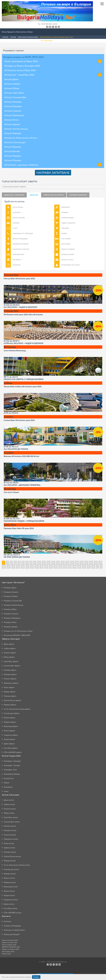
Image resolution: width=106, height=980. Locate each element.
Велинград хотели (11, 887)
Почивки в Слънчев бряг (13, 601)
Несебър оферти (10, 670)
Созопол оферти (10, 679)
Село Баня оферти (11, 748)
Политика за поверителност (14, 930)
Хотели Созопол (13, 111)
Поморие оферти (10, 674)
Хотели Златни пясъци (16, 129)
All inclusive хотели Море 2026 (20, 70)
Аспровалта (8, 787)
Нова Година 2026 (8, 951)
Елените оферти (10, 653)
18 (77, 563)
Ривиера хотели (10, 861)
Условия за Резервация (12, 926)
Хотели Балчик (12, 151)
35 (56, 567)
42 (89, 567)
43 (93, 567)
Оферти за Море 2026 (10, 942)
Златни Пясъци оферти (12, 700)
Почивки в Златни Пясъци (14, 605)
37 (65, 567)
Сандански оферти (11, 735)
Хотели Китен (12, 120)
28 (23, 567)
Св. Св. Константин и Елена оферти (17, 709)
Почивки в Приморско (12, 618)
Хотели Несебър (13, 102)
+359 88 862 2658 (48, 24)
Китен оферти (9, 687)
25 (9, 567)
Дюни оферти (9, 644)
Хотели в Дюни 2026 (9, 945)
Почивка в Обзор (10, 609)
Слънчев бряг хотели (12, 822)
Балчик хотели (9, 878)
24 (4, 567)
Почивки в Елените (11, 592)
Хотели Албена (12, 84)
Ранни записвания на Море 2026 (53, 61)
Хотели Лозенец (13, 160)
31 (37, 567)
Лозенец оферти (10, 696)
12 (49, 563)
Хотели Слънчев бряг (15, 97)
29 (27, 567)
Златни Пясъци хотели (12, 856)
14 (58, 563)
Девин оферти (9, 744)
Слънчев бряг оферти (12, 666)
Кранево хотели (10, 874)
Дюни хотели (9, 800)
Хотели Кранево (13, 147)
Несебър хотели (10, 826)
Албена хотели (9, 804)
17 (72, 563)
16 (67, 563)
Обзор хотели (9, 813)
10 (39, 563)
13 (53, 563)
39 (74, 567)
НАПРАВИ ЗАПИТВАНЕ (53, 173)
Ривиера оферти (10, 705)
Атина (6, 791)
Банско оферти (9, 731)
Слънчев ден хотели (11, 869)
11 (44, 563)
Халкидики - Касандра (12, 761)
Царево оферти (10, 692)
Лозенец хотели (10, 852)
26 (13, 567)
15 (63, 563)
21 (91, 563)
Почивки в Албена (11, 596)
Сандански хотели (11, 900)
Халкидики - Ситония (12, 765)
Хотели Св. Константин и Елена (21, 138)
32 (41, 567)
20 (86, 563)
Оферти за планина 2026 (10, 949)
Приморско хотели (11, 839)
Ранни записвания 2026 (10, 940)
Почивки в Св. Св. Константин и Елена (18, 631)
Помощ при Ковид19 (12, 934)
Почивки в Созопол (11, 614)
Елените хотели (10, 809)
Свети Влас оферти (11, 661)
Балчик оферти (10, 718)
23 (100, 563)
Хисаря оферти (9, 739)
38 (70, 567)
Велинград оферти (11, 726)
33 (46, 567)
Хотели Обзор (12, 88)
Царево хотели (9, 848)
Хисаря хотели (9, 895)
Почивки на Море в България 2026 (22, 66)
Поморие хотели (10, 830)
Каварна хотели (10, 882)
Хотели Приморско (14, 115)
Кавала (6, 783)
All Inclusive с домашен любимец (53, 165)
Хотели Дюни (11, 79)
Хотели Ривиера (13, 133)
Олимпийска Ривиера (12, 774)
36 (60, 567)
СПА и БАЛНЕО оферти (13, 752)
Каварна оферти (10, 722)
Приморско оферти (11, 683)
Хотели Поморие (13, 106)
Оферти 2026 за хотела (54, 195)
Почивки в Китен (10, 622)
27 (18, 567)
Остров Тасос (9, 778)
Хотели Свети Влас (14, 93)
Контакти (7, 921)
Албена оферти (10, 648)
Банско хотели (9, 891)
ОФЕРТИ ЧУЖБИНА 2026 (11, 947)
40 (79, 567)
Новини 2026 (6, 954)
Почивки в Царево (11, 627)
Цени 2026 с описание (14, 195)
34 (51, 567)
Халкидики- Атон (10, 770)
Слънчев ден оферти (12, 713)
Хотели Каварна (13, 156)
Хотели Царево (12, 124)
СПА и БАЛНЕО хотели (13, 913)
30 (32, 567)
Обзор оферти (9, 657)
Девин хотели (9, 904)
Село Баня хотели (11, 908)
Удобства (34, 195)
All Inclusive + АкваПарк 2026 (53, 75)
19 (81, 563)
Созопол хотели (10, 835)
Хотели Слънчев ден (15, 142)
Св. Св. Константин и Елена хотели (17, 865)
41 (84, 567)
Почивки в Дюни (10, 588)
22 (96, 563)
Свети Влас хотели (11, 817)
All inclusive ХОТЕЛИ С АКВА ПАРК (17, 635)
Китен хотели (9, 843)
